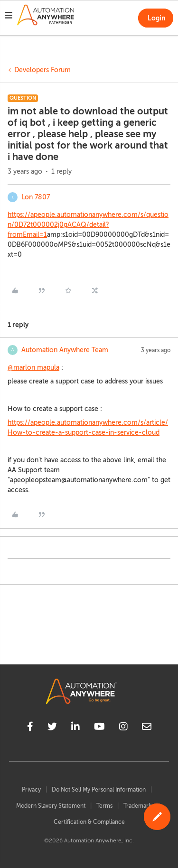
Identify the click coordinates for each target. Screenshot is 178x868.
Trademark (137, 806)
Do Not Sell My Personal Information (99, 790)
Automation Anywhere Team (65, 350)
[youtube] (99, 728)
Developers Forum (42, 70)
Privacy (31, 790)
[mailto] (147, 728)
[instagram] (123, 728)
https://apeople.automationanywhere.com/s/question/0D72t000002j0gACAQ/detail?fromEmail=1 (88, 225)
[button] (9, 17)
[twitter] (52, 728)
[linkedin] (75, 728)
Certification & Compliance (89, 822)
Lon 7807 (36, 197)
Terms (104, 806)
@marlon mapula (33, 368)
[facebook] (30, 728)
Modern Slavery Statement (51, 806)
